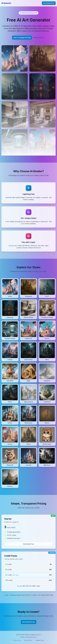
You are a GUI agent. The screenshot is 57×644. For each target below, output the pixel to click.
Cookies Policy (40, 640)
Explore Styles (39, 38)
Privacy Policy (28, 640)
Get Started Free (49, 3)
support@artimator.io (31, 637)
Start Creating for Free (22, 38)
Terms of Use (17, 640)
